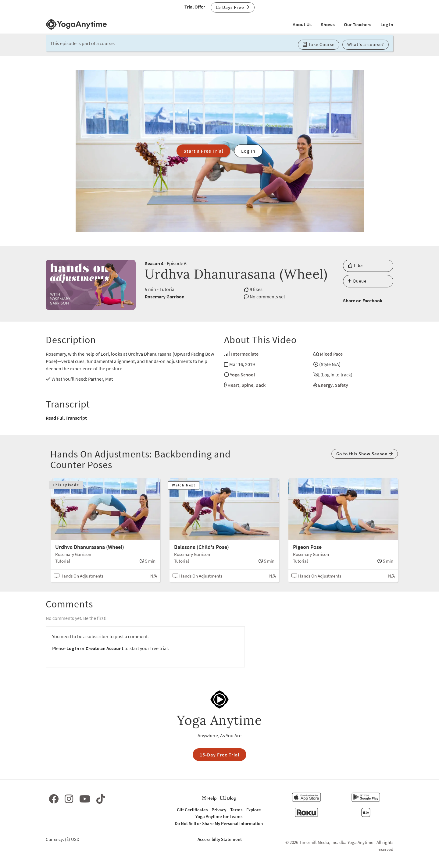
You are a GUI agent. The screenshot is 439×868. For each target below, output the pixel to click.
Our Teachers (358, 24)
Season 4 (154, 263)
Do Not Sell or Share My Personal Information (219, 823)
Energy (325, 385)
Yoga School (242, 375)
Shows (328, 24)
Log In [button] (248, 151)
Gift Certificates (192, 810)
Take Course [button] (319, 44)
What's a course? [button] (366, 44)
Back (261, 385)
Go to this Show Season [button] (365, 454)
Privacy (219, 810)
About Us (302, 24)
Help (209, 798)
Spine (247, 385)
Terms (236, 810)
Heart (233, 385)
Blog (228, 798)
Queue (357, 281)
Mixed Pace (331, 354)
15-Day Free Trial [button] (220, 755)
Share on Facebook (363, 301)
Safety (341, 385)
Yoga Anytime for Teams (219, 816)
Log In (387, 24)
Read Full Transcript (66, 418)
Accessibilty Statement (220, 839)
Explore (254, 810)
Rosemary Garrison (165, 297)
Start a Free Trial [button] (203, 151)
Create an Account (105, 648)
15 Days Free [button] (233, 7)
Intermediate (245, 354)
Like (355, 266)
